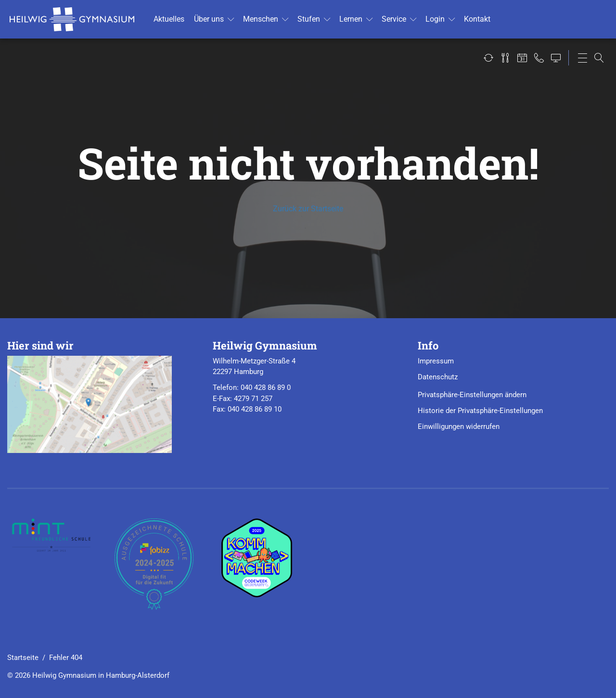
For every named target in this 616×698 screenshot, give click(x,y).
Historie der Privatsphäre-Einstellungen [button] (480, 411)
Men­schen (261, 19)
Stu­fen (309, 19)
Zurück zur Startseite (308, 209)
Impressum (436, 361)
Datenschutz (438, 377)
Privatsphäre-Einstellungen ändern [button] (472, 395)
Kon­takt (477, 19)
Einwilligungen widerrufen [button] (459, 427)
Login (435, 19)
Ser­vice (394, 19)
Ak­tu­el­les (169, 19)
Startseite (23, 658)
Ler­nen (351, 19)
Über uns (209, 19)
